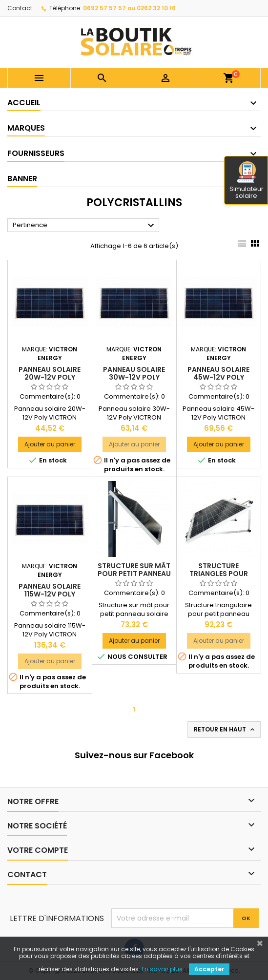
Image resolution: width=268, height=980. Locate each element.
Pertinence (85, 226)
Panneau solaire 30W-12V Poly (134, 373)
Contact (20, 8)
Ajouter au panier (50, 444)
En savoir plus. (163, 969)
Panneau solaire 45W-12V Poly (218, 373)
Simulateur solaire (247, 181)
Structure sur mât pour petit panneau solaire (134, 574)
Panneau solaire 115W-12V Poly (50, 590)
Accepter (209, 969)
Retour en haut (225, 730)
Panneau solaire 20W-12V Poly (50, 373)
